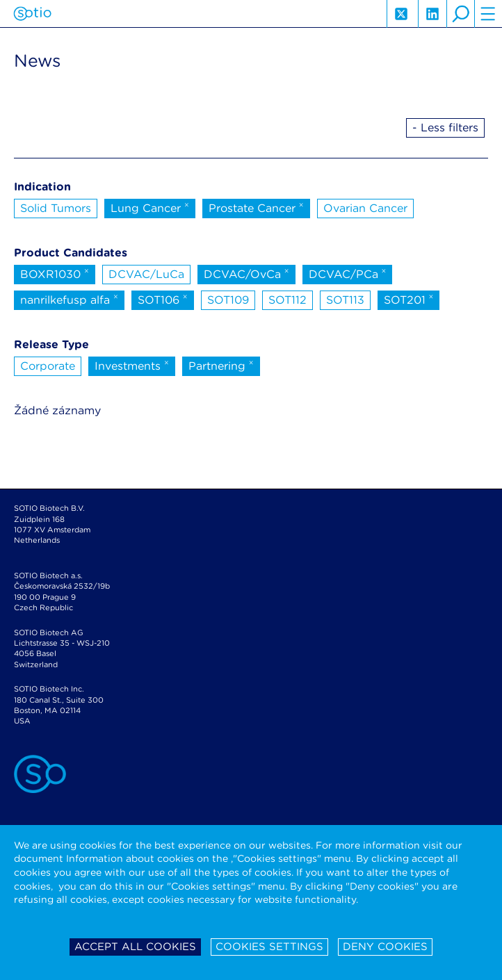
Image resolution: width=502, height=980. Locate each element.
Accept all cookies (135, 947)
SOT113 (345, 300)
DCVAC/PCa (348, 273)
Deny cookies (385, 947)
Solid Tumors (56, 208)
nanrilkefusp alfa (69, 299)
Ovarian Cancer (365, 208)
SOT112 (288, 300)
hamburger (488, 14)
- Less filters (445, 128)
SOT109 (228, 300)
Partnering (221, 365)
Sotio (32, 14)
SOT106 (163, 299)
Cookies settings (269, 947)
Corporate (48, 366)
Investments (132, 365)
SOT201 (409, 299)
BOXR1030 (55, 273)
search (460, 14)
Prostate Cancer (256, 207)
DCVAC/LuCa (146, 274)
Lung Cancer (150, 207)
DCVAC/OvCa (246, 273)
